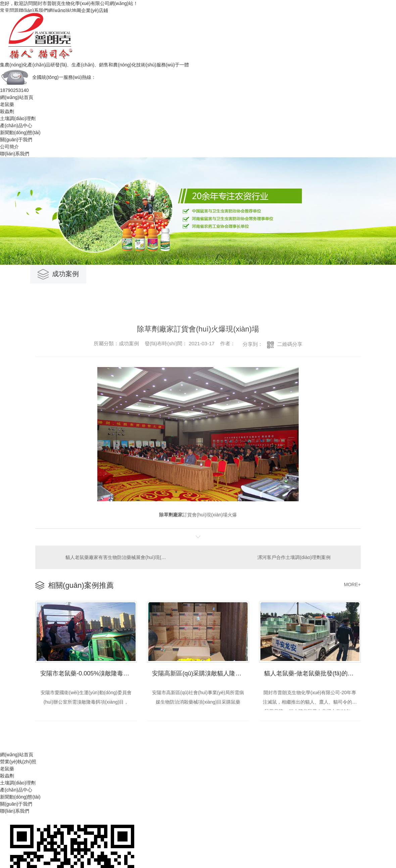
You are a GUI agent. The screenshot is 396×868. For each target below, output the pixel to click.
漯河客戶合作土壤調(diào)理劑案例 (294, 557)
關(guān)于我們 (16, 140)
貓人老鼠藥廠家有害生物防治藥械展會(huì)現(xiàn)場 (117, 557)
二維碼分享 (290, 344)
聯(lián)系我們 (33, 10)
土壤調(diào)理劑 (18, 118)
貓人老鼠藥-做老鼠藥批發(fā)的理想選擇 (312, 673)
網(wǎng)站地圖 (65, 10)
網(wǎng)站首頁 (17, 97)
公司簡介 (9, 147)
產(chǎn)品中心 (16, 125)
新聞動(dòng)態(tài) (20, 133)
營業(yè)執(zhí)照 (18, 762)
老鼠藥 (7, 104)
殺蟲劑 (7, 111)
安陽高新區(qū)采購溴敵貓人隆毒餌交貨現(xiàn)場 (200, 673)
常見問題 (9, 10)
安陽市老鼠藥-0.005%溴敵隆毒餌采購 (89, 673)
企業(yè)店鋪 (95, 10)
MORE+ (352, 584)
